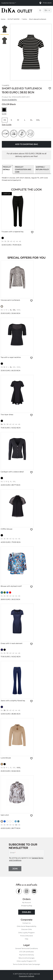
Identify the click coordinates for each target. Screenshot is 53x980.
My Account (26, 902)
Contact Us (26, 923)
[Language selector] (47, 10)
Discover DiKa (27, 929)
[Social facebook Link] (19, 891)
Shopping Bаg (27, 906)
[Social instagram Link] (26, 891)
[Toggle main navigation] (40, 10)
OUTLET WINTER (13, 19)
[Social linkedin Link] (34, 891)
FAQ (26, 939)
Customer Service (8, 3)
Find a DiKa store (27, 936)
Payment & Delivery (27, 955)
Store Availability (9, 100)
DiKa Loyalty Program (26, 933)
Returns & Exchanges (26, 958)
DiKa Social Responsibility (27, 926)
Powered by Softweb (27, 976)
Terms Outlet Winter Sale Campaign (26, 964)
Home (3, 19)
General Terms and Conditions (26, 948)
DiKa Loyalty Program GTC (27, 961)
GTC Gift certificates (26, 952)
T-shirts (24, 19)
